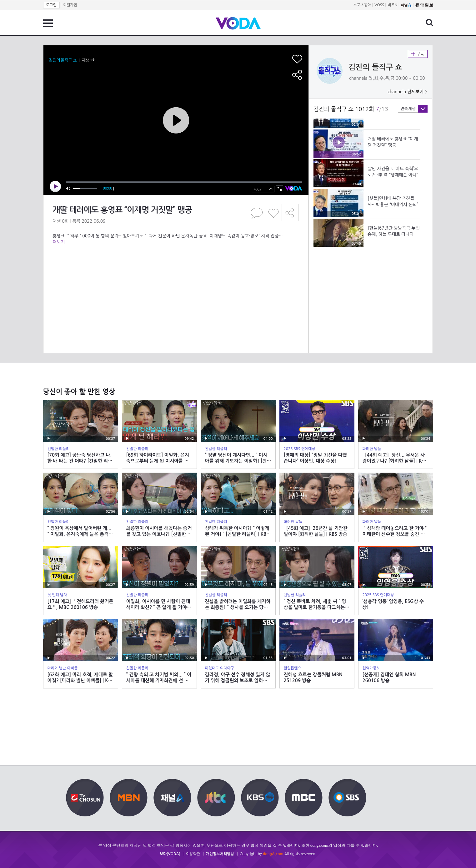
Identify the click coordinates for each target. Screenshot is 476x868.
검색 (429, 23)
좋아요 (273, 213)
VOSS (379, 5)
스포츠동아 (362, 5)
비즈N (392, 5)
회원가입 (70, 5)
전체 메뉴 (48, 23)
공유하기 (290, 213)
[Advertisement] (176, 270)
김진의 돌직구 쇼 (375, 67)
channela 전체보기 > (407, 92)
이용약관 (193, 854)
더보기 (59, 242)
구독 (418, 54)
